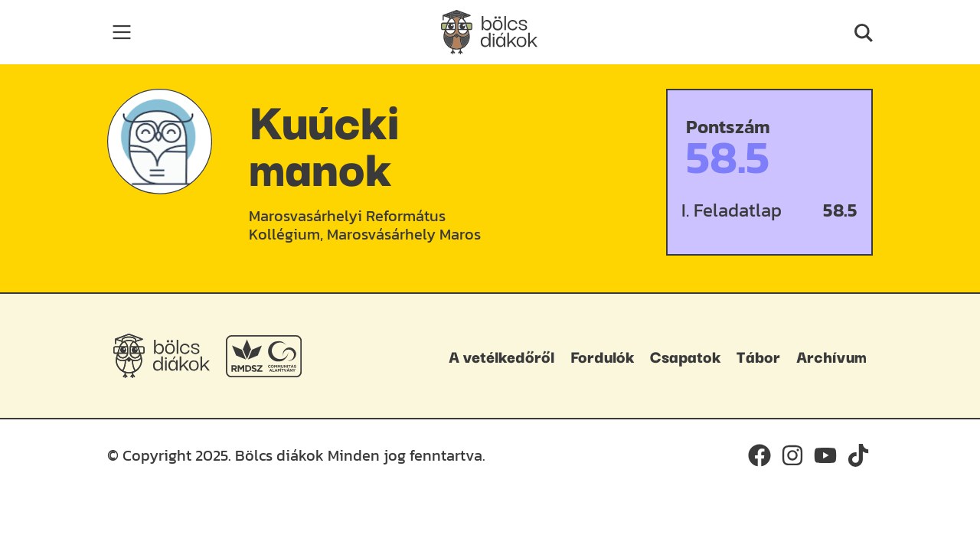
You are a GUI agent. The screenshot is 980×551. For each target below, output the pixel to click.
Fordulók (602, 356)
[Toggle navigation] (122, 32)
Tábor (758, 356)
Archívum (831, 356)
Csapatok (685, 356)
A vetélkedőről (501, 356)
